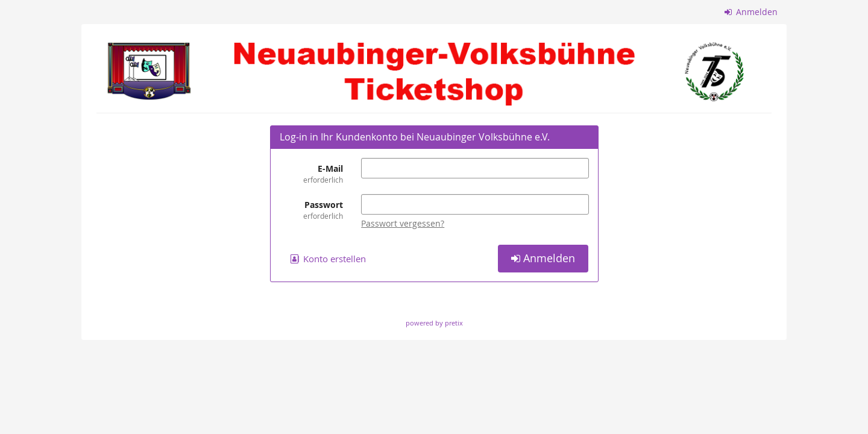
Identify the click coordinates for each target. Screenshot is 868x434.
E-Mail (312, 174)
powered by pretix (434, 323)
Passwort (312, 210)
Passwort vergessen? (403, 223)
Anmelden (751, 12)
